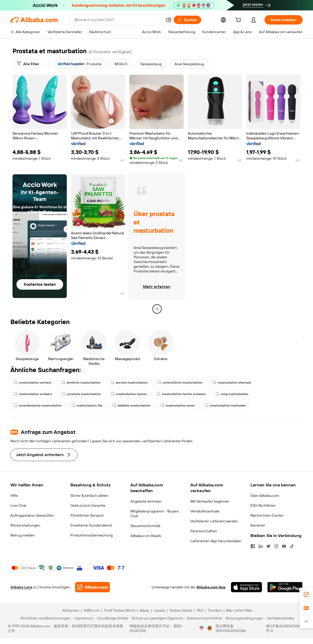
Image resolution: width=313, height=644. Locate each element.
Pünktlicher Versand (87, 515)
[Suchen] (187, 20)
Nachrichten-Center (267, 515)
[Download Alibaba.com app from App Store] (246, 587)
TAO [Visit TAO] (200, 610)
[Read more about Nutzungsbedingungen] (243, 618)
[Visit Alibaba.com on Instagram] (276, 546)
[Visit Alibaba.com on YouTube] (284, 546)
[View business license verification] (202, 628)
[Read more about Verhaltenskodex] (279, 618)
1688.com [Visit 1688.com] (91, 610)
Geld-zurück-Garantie (88, 505)
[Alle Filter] (28, 64)
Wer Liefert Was (239, 610)
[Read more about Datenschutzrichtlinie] (203, 618)
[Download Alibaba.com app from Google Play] (285, 587)
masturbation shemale (232, 383)
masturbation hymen (129, 394)
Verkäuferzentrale (205, 511)
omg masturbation (232, 394)
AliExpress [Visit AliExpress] (71, 610)
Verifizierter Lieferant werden (214, 521)
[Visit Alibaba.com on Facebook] (253, 546)
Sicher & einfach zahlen (89, 496)
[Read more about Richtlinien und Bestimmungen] (45, 618)
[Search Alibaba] (118, 20)
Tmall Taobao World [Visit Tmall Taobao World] (119, 610)
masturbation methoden (225, 406)
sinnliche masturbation (81, 383)
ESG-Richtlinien (263, 505)
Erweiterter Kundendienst (91, 525)
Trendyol (215, 610)
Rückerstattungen (25, 525)
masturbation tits (87, 406)
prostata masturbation (82, 394)
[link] (306, 594)
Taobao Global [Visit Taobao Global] (181, 610)
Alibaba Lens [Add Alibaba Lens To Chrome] (21, 587)
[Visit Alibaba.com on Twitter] (268, 546)
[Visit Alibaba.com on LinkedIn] (261, 546)
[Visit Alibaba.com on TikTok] (292, 546)
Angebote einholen (146, 501)
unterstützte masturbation (180, 383)
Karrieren (258, 525)
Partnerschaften (204, 531)
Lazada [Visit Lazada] (159, 610)
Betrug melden (23, 535)
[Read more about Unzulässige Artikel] (111, 618)
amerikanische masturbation (38, 406)
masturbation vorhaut (33, 383)
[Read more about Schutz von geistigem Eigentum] (156, 618)
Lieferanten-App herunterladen (216, 541)
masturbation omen (178, 406)
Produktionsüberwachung (92, 535)
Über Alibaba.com (265, 496)
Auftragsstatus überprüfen (32, 515)
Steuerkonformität (145, 526)
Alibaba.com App (211, 587)
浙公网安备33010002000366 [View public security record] (231, 628)
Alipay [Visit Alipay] (144, 610)
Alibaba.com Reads (146, 536)
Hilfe (14, 496)
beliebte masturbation (131, 406)
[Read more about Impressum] (83, 618)
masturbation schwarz (33, 394)
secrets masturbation (129, 383)
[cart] (239, 21)
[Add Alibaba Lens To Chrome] (92, 587)
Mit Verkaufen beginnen (210, 501)
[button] (168, 20)
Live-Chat (18, 505)
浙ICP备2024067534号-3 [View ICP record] (283, 628)
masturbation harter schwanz (181, 394)
